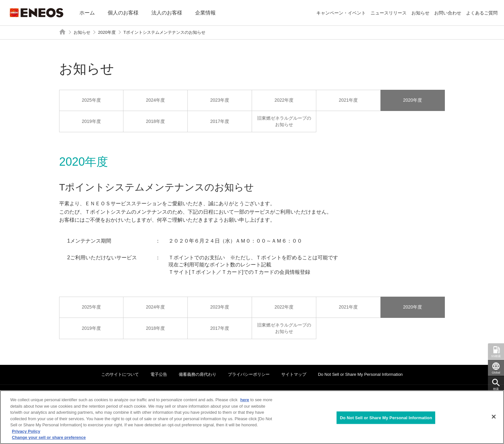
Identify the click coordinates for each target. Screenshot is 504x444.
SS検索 (496, 356)
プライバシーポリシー (249, 374)
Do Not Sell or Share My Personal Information (360, 374)
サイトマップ (294, 374)
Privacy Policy (26, 431)
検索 (496, 389)
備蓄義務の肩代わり (198, 374)
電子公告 (159, 374)
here (245, 400)
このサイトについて (120, 374)
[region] (252, 417)
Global (496, 373)
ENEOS (36, 13)
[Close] (494, 417)
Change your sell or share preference (49, 437)
